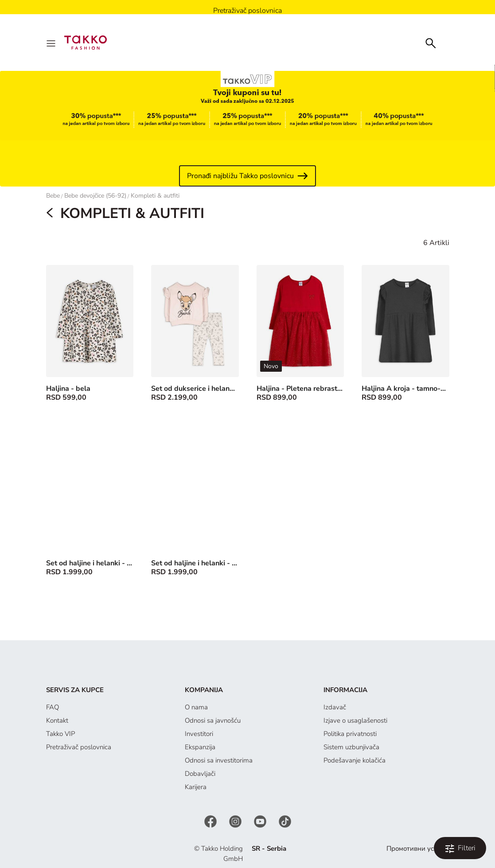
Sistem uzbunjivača (351, 747)
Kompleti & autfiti (155, 196)
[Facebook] (211, 821)
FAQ (53, 707)
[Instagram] (236, 821)
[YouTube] (261, 821)
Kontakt (57, 720)
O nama (196, 707)
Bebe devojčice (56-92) (95, 196)
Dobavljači (200, 774)
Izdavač (335, 707)
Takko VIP (60, 734)
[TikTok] (285, 821)
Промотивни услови (418, 849)
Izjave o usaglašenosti (355, 720)
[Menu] (52, 43)
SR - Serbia (269, 849)
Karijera (196, 787)
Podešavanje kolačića (355, 760)
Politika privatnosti (350, 734)
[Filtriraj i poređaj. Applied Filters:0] (460, 848)
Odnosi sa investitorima (219, 760)
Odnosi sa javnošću (213, 720)
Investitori (199, 734)
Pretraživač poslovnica (79, 747)
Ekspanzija (200, 747)
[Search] (431, 42)
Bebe (53, 196)
